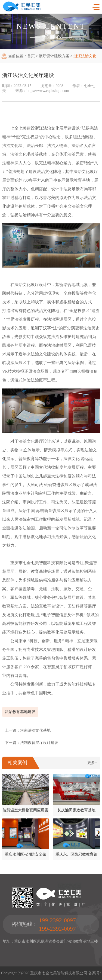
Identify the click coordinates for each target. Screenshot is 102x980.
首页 (31, 56)
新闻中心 (51, 37)
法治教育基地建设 (20, 712)
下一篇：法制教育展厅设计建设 (32, 743)
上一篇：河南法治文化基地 (28, 730)
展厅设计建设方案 (54, 56)
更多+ (92, 763)
